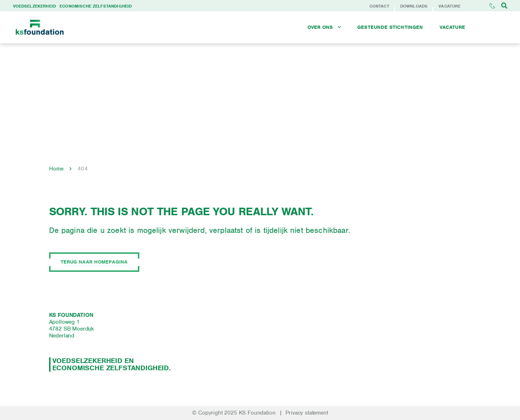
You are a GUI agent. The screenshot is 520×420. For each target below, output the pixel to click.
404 (82, 169)
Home (56, 169)
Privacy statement (307, 413)
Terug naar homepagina (94, 262)
